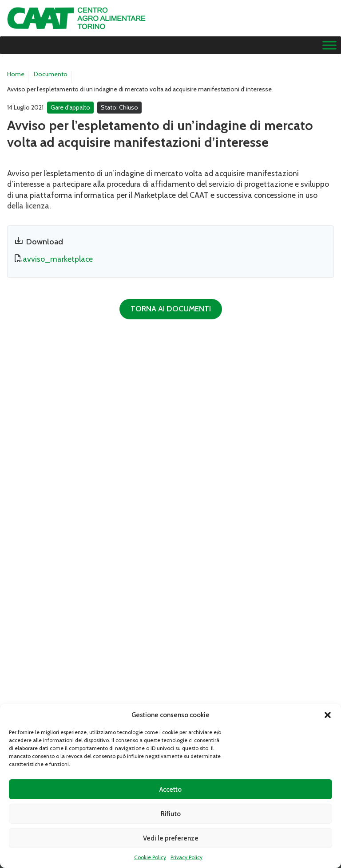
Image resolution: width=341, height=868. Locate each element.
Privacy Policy (186, 857)
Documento (51, 74)
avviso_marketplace (58, 259)
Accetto (170, 789)
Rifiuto (171, 814)
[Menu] (329, 45)
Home (16, 74)
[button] (328, 715)
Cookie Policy (150, 857)
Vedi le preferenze (171, 838)
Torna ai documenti (171, 308)
